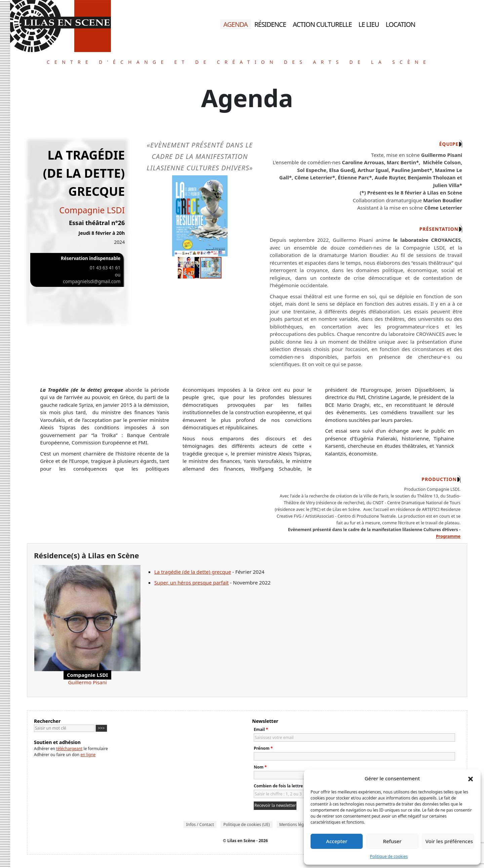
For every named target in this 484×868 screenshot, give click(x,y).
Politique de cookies (389, 856)
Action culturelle (322, 24)
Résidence (270, 24)
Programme (448, 536)
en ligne (88, 755)
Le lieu (369, 24)
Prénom (263, 748)
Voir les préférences (449, 841)
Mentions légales (295, 824)
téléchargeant (69, 749)
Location (401, 24)
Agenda (235, 24)
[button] (471, 778)
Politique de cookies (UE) (246, 824)
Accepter (337, 841)
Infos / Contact (200, 824)
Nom (260, 767)
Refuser (392, 841)
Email (261, 729)
